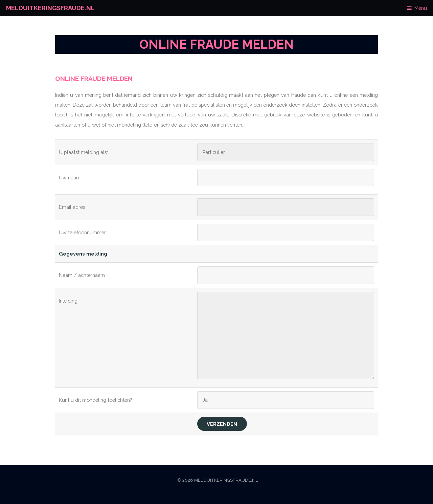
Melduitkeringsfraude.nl (50, 8)
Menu (421, 8)
